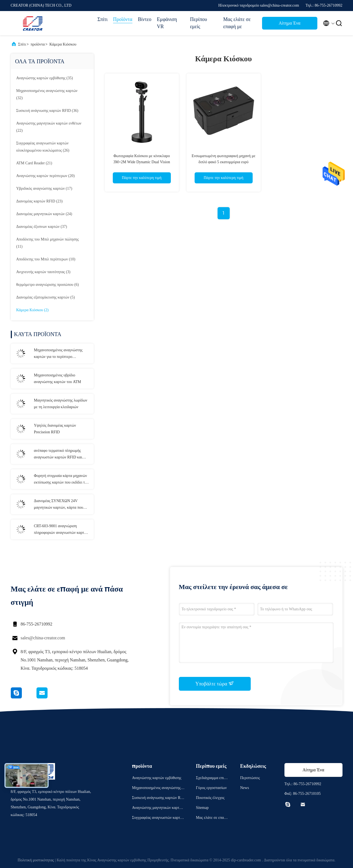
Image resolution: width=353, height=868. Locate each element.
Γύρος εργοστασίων (211, 788)
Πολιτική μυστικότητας (36, 860)
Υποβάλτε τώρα (215, 684)
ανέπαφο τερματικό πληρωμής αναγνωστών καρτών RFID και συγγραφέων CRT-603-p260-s (58, 455)
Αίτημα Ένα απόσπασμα (290, 25)
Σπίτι (103, 19)
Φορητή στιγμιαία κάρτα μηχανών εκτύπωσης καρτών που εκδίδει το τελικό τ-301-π (61, 480)
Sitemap (202, 808)
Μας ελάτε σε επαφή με (237, 23)
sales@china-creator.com (43, 638)
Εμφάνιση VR (167, 23)
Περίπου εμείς (199, 23)
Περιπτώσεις (250, 778)
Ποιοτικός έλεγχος (210, 798)
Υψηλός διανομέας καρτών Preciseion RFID (55, 429)
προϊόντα (38, 44)
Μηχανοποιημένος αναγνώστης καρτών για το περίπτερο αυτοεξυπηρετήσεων (58, 354)
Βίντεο (145, 19)
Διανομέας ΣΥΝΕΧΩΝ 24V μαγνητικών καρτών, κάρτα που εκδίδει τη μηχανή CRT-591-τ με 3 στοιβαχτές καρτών (61, 505)
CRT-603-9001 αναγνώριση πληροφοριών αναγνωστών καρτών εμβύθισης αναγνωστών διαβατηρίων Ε (61, 530)
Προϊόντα (123, 19)
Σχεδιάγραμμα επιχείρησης (212, 779)
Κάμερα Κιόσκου (63, 44)
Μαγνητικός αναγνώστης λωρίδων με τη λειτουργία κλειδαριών (61, 404)
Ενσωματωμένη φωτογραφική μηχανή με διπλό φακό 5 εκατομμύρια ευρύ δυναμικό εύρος (223, 162)
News (245, 788)
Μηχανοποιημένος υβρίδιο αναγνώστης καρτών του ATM (58, 378)
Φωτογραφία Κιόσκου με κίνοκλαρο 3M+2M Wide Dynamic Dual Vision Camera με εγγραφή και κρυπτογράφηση (142, 162)
